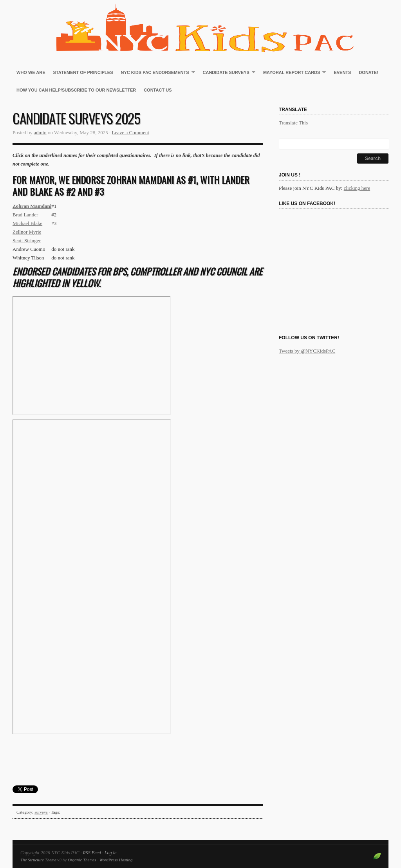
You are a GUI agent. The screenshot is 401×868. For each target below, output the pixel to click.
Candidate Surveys (227, 73)
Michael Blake (27, 223)
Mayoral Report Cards (293, 73)
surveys (41, 812)
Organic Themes (82, 860)
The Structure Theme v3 (41, 860)
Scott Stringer (27, 240)
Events (342, 72)
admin (40, 132)
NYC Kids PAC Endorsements (156, 73)
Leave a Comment (131, 132)
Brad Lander (25, 215)
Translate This (293, 123)
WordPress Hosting (116, 860)
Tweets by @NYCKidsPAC (307, 351)
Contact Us (158, 90)
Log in (111, 853)
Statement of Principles (83, 72)
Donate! (368, 72)
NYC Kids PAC (200, 27)
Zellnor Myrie (27, 232)
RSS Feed (92, 853)
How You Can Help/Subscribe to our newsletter (76, 90)
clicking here (357, 188)
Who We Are (31, 72)
